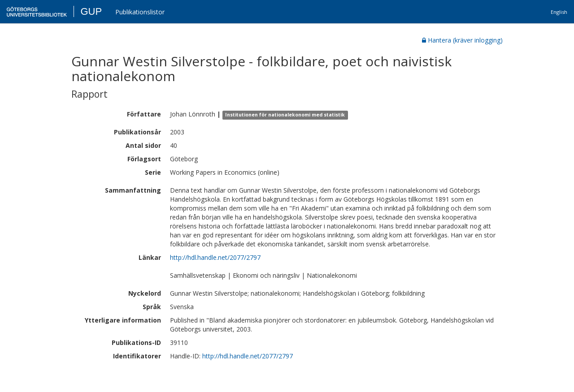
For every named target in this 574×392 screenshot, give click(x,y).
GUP (91, 11)
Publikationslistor (140, 12)
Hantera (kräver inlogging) (462, 40)
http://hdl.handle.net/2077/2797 (215, 257)
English (559, 12)
